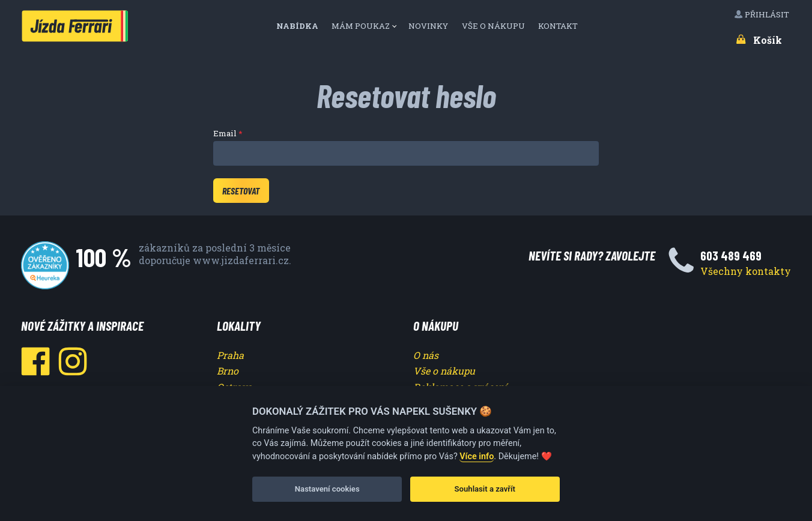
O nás (426, 355)
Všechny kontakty (746, 271)
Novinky (429, 26)
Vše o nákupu (494, 26)
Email (225, 133)
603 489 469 (731, 255)
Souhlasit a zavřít (485, 489)
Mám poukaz (361, 26)
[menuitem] (301, 26)
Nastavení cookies (327, 489)
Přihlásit (762, 14)
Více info (477, 456)
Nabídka (298, 26)
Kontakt (559, 26)
